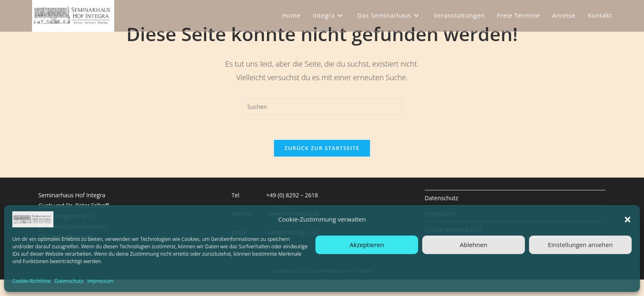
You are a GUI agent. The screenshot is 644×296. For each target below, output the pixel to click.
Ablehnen (474, 245)
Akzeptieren (367, 245)
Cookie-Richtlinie (31, 281)
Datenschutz (69, 281)
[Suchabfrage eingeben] (322, 106)
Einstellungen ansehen (580, 245)
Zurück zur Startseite (322, 148)
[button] (628, 220)
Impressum (100, 281)
